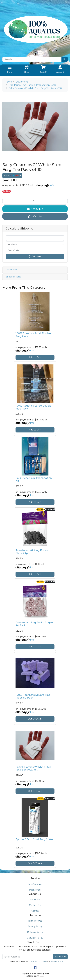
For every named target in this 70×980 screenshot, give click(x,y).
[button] (35, 216)
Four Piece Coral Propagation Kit (34, 480)
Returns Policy (35, 932)
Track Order (35, 890)
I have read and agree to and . (35, 961)
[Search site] (65, 59)
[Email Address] (28, 957)
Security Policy (35, 938)
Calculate (35, 256)
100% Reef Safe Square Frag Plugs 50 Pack (33, 696)
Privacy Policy (35, 926)
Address (35, 911)
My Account (35, 884)
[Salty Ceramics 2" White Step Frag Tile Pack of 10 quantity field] (35, 201)
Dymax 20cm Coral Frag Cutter (35, 839)
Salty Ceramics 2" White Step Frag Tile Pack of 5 (33, 769)
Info (52, 185)
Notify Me (35, 209)
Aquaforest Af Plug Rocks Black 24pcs (32, 552)
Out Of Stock (35, 719)
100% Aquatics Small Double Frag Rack (33, 335)
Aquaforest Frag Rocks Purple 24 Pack (34, 624)
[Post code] (35, 250)
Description (12, 270)
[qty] (35, 238)
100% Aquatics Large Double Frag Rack (33, 407)
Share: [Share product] (12, 175)
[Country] (35, 244)
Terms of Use (35, 921)
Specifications (13, 277)
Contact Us (35, 905)
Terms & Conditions (39, 961)
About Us (35, 899)
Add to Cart (35, 357)
